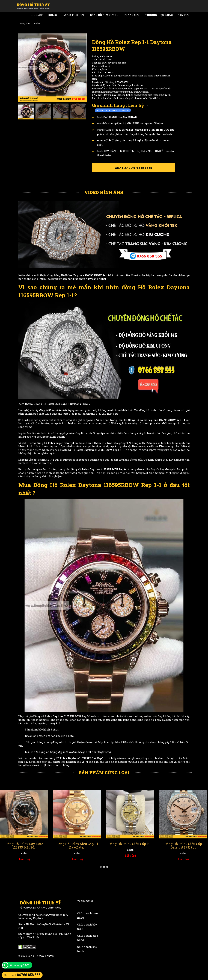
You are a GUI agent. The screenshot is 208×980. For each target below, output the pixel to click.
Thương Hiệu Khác (159, 15)
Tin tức (184, 15)
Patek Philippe (74, 15)
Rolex (53, 15)
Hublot (37, 15)
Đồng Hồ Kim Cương (104, 15)
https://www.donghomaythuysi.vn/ (133, 758)
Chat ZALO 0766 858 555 (133, 168)
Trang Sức (132, 15)
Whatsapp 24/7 (19, 965)
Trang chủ (24, 23)
